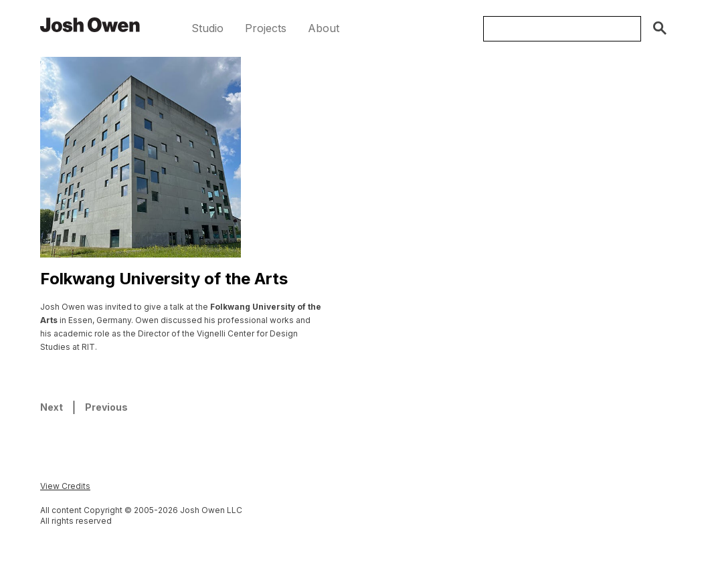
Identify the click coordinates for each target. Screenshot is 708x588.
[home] (90, 24)
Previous (106, 407)
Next (52, 407)
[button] (207, 28)
